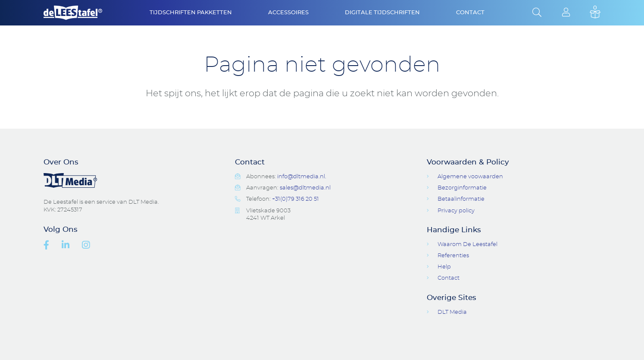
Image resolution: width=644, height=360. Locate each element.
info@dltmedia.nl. (302, 177)
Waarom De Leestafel (467, 245)
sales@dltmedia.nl (305, 188)
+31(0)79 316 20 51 (295, 199)
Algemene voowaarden (470, 177)
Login (566, 13)
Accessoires (288, 13)
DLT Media (452, 312)
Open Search (537, 13)
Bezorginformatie (462, 188)
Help (444, 267)
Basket (595, 13)
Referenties (453, 256)
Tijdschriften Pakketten (191, 13)
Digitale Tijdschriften (382, 13)
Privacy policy (456, 211)
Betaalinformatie (461, 199)
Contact (470, 13)
